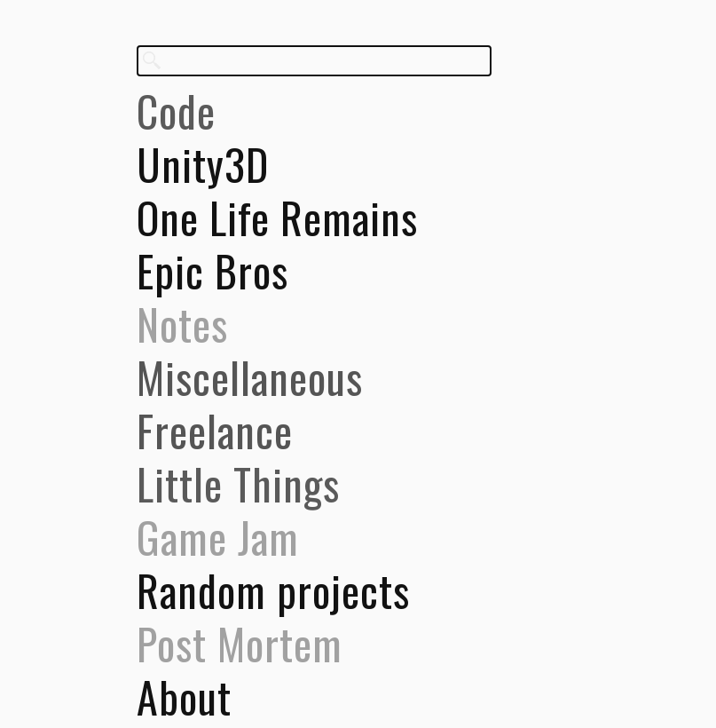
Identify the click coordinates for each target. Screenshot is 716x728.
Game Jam (218, 537)
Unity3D (203, 164)
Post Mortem (240, 644)
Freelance (215, 431)
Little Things (238, 484)
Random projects (273, 590)
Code (176, 111)
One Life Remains (277, 218)
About (184, 697)
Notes (182, 324)
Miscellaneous (250, 377)
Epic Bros (212, 271)
